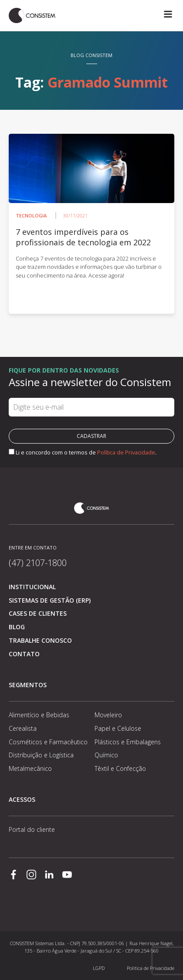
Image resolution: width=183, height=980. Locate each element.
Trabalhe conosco (40, 640)
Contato (24, 654)
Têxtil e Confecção (120, 768)
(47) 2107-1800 (38, 563)
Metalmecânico (30, 768)
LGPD (99, 968)
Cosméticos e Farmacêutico (48, 742)
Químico (106, 755)
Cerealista (23, 728)
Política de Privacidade (126, 452)
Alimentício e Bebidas (39, 715)
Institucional (32, 587)
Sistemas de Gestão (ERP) (50, 600)
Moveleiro (108, 715)
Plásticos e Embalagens (128, 742)
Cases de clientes (38, 613)
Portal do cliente (32, 829)
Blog (17, 627)
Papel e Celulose (118, 728)
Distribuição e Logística (41, 755)
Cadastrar (91, 436)
